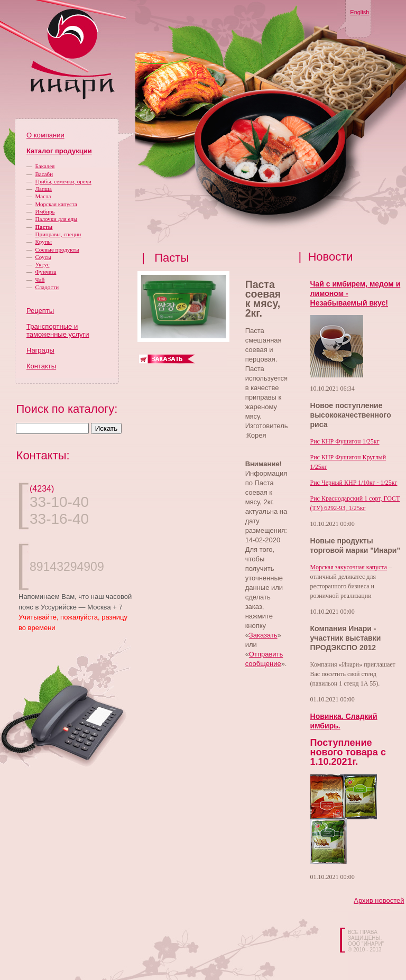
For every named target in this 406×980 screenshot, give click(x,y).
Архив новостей (379, 900)
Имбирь (45, 211)
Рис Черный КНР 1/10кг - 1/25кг (354, 483)
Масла (43, 196)
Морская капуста (56, 204)
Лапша (44, 189)
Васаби (44, 174)
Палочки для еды (57, 219)
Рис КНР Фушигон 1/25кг (345, 441)
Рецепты (40, 311)
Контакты (41, 366)
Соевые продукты (57, 249)
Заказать (263, 635)
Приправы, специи (58, 234)
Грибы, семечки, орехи (63, 181)
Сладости (47, 287)
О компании (45, 135)
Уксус (43, 264)
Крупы (44, 242)
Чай (40, 280)
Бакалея (45, 166)
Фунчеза (46, 272)
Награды (40, 350)
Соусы (43, 257)
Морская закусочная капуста (349, 567)
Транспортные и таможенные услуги (58, 330)
